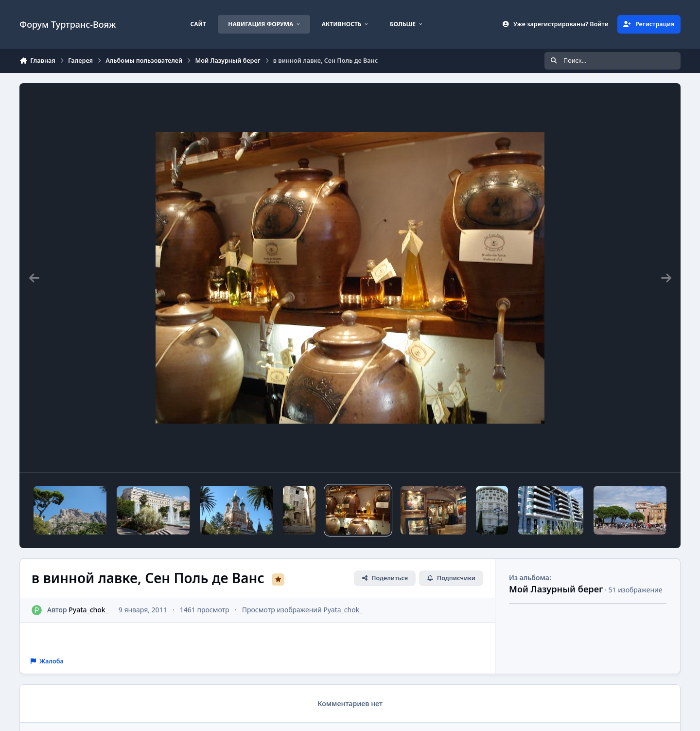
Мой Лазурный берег (556, 589)
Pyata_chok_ (88, 610)
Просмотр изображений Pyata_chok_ (302, 610)
